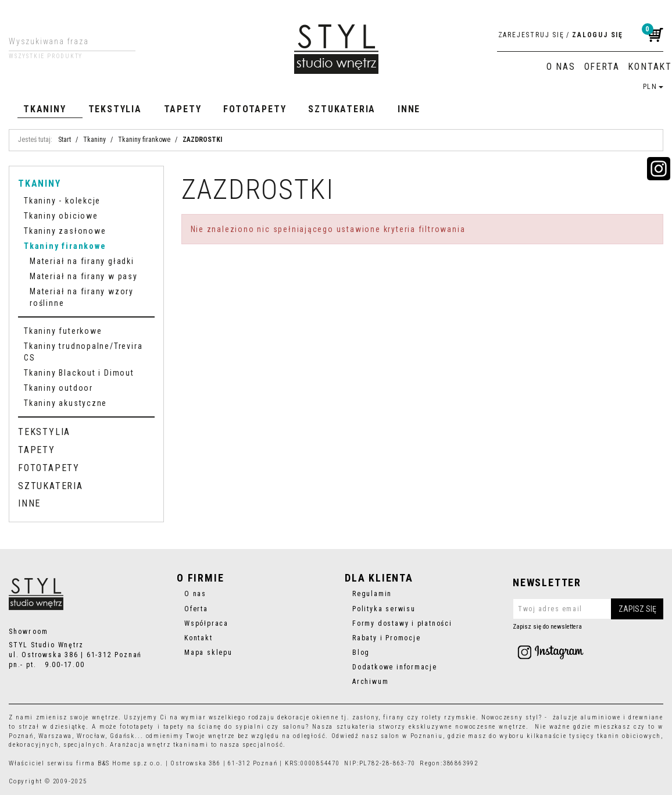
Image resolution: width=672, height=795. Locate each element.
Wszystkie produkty (46, 56)
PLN (653, 87)
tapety (174, 727)
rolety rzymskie (448, 717)
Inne (409, 109)
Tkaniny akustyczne (65, 403)
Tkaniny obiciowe (61, 216)
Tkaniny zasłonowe (65, 231)
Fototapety (255, 109)
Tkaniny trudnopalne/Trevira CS (83, 352)
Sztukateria (342, 109)
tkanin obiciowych (629, 736)
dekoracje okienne (308, 717)
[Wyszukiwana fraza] (63, 41)
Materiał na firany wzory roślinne (82, 297)
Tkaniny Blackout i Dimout (79, 373)
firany (394, 717)
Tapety (183, 109)
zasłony (366, 717)
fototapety (137, 727)
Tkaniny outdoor (58, 388)
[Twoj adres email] (588, 609)
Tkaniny (45, 109)
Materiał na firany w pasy (84, 276)
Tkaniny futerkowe (63, 331)
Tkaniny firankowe (65, 246)
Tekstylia (115, 109)
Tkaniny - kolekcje (62, 201)
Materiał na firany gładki (82, 261)
